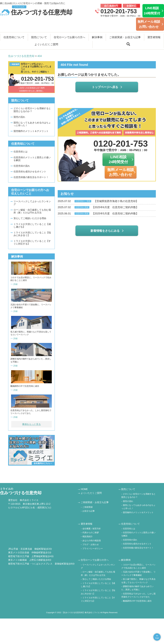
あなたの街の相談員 (92, 540)
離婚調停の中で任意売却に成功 (137, 601)
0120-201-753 (119, 11)
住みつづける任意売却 (36, 11)
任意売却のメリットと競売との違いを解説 (32, 159)
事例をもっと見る (31, 424)
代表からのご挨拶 (91, 532)
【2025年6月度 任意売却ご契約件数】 (98, 207)
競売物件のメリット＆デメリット (31, 131)
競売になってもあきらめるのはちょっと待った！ (32, 124)
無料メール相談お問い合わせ (149, 24)
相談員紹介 (88, 536)
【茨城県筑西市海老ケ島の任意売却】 (98, 201)
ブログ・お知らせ (91, 544)
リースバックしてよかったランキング (32, 203)
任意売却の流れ (22, 166)
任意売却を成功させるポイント (30, 172)
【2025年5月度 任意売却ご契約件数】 (98, 214)
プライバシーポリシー (93, 549)
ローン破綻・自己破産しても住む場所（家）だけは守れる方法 (32, 211)
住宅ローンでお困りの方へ (69, 37)
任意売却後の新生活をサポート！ (31, 177)
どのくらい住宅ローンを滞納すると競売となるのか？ (32, 110)
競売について (39, 37)
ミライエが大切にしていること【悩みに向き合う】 (32, 234)
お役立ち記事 (89, 511)
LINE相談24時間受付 (152, 11)
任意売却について (14, 37)
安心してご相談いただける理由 (30, 218)
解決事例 (97, 37)
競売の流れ (19, 117)
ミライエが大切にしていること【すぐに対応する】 (32, 242)
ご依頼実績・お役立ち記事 (125, 37)
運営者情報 (154, 37)
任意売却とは (21, 152)
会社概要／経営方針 (92, 529)
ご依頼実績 (88, 507)
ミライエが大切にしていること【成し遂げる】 (32, 225)
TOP (157, 638)
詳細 (15, 284)
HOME (84, 489)
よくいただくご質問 (46, 44)
